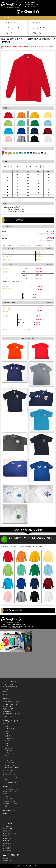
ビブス (5, 794)
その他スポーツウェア (10, 791)
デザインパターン (8, 829)
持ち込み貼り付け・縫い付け (11, 714)
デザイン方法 (7, 826)
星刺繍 (5, 329)
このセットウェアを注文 (15, 220)
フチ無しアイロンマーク (10, 687)
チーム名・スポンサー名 (10, 704)
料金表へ (39, 253)
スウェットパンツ (10, 765)
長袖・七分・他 (10, 729)
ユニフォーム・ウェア (12, 28)
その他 (5, 806)
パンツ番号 (6, 278)
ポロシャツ (6, 741)
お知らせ (6, 858)
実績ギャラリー (38, 33)
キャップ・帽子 (8, 799)
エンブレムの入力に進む (14, 610)
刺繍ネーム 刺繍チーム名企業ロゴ (7, 309)
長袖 (7, 746)
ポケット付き (9, 748)
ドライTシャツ (7, 731)
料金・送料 (6, 841)
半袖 (7, 726)
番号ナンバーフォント (10, 833)
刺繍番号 (6, 316)
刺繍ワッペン (7, 259)
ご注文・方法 (7, 843)
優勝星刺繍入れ (8, 711)
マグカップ (6, 819)
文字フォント (7, 836)
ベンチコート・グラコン (10, 777)
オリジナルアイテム (39, 28)
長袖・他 (8, 736)
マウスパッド (7, 816)
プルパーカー (9, 760)
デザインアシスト (11, 33)
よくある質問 (7, 848)
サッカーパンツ (8, 787)
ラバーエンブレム (8, 253)
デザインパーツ (8, 831)
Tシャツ (5, 724)
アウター (6, 780)
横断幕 (5, 814)
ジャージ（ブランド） (10, 772)
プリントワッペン (8, 256)
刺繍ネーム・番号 (8, 709)
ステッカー (6, 694)
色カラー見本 (7, 838)
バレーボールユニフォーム (11, 804)
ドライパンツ (9, 738)
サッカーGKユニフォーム (10, 789)
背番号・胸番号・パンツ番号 (11, 702)
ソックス (6, 796)
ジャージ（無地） (8, 770)
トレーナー (9, 758)
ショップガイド (8, 823)
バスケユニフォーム (9, 801)
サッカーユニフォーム (10, 782)
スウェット (6, 755)
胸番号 (5, 269)
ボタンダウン (9, 751)
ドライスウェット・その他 (11, 768)
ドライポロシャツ (10, 753)
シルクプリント (8, 716)
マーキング (36, 23)
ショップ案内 (7, 846)
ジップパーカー (10, 763)
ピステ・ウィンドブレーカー (11, 775)
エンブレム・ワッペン (12, 23)
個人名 (5, 295)
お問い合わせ (7, 850)
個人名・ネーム (8, 707)
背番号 (5, 272)
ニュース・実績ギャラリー (12, 855)
